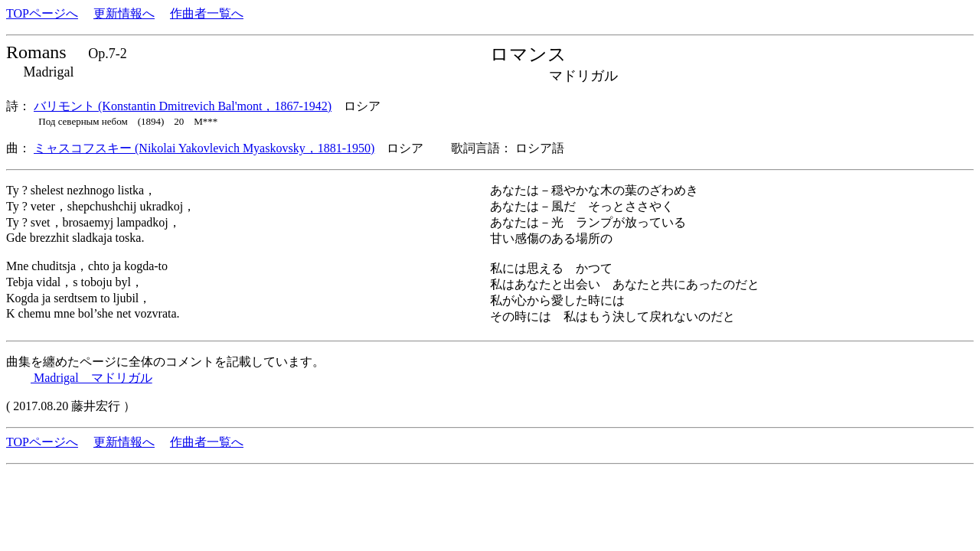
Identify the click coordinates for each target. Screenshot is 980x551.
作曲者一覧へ (207, 13)
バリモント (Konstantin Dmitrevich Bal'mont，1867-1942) (183, 106)
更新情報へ (124, 13)
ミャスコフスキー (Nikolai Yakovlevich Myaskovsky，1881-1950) (204, 148)
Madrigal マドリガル (91, 378)
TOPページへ (42, 13)
